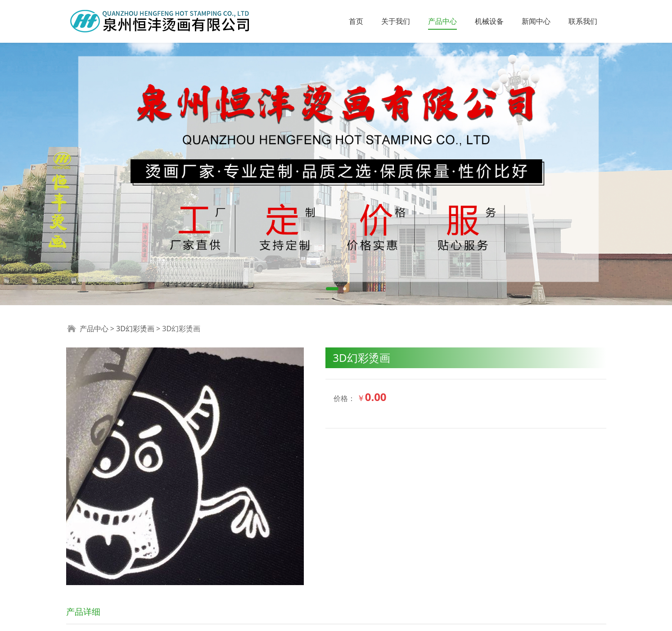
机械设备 (489, 21)
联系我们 (583, 21)
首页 (356, 21)
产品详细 (83, 611)
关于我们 (396, 21)
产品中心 (442, 21)
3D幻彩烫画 (135, 329)
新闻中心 (536, 21)
